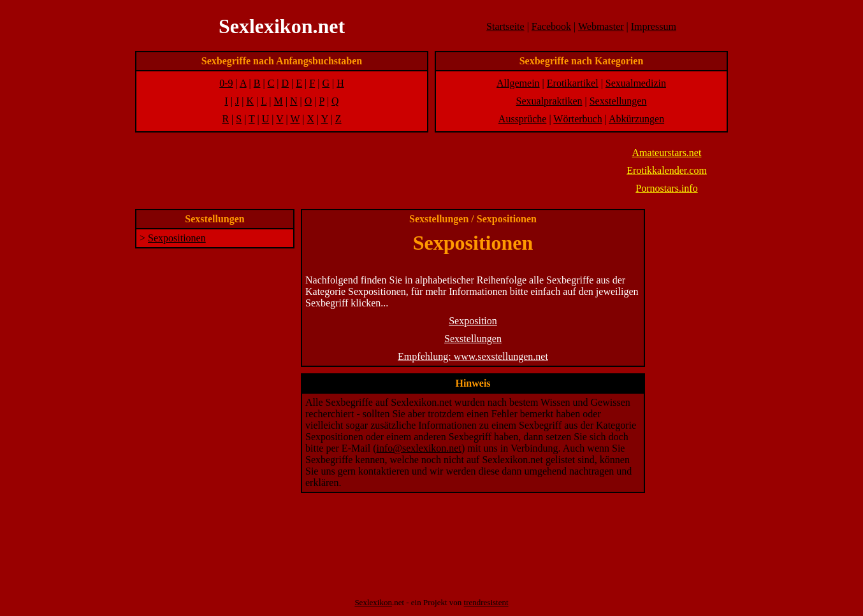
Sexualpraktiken (549, 101)
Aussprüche (523, 119)
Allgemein (518, 83)
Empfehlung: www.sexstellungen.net (473, 356)
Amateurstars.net (667, 153)
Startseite (505, 26)
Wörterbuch (577, 119)
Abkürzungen (636, 119)
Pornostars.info (666, 188)
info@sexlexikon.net (419, 448)
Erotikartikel (573, 83)
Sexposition (473, 321)
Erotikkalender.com (667, 170)
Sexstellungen (618, 101)
